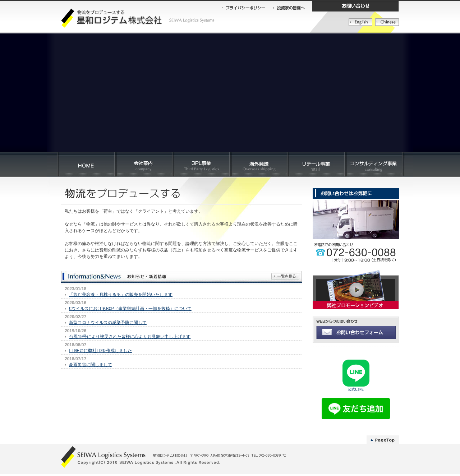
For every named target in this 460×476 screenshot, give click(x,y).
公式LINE (356, 391)
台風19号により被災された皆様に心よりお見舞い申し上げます (130, 337)
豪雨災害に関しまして (91, 365)
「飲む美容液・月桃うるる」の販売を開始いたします (121, 295)
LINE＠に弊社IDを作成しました (100, 351)
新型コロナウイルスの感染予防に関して (108, 323)
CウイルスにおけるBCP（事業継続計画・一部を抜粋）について (130, 309)
